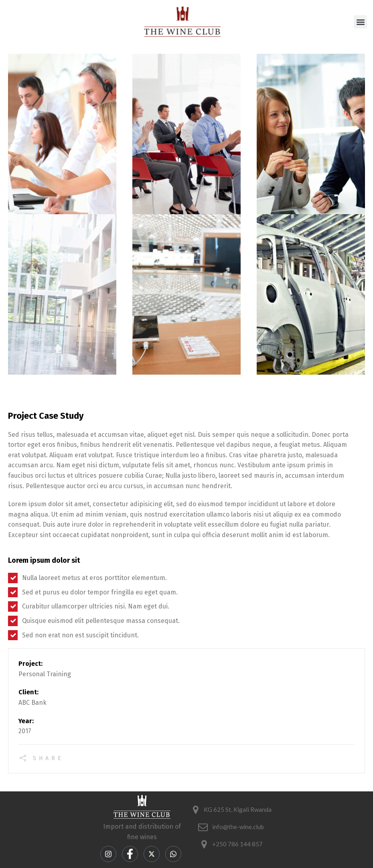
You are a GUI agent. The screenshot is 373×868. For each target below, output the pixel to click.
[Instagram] (108, 854)
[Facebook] (130, 854)
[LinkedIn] (173, 854)
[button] (360, 22)
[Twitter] (152, 854)
